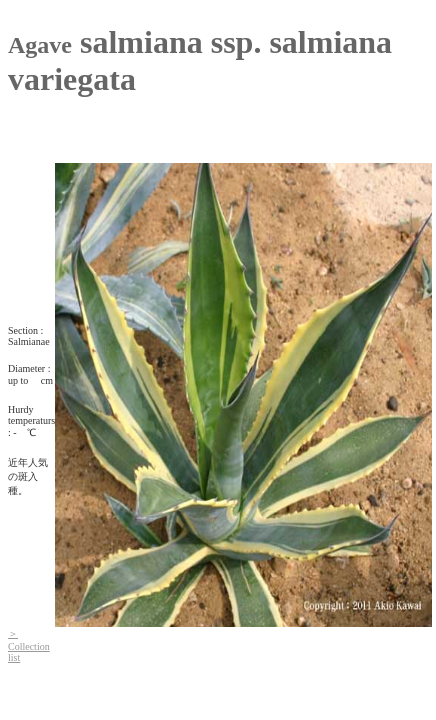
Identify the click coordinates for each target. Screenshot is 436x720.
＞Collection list (29, 645)
